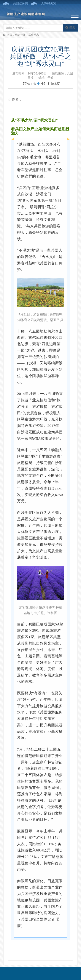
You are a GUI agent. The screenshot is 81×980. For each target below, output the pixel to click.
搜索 (70, 27)
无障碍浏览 (49, 3)
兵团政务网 (21, 3)
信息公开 (20, 35)
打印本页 (54, 84)
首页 (10, 35)
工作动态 (34, 35)
